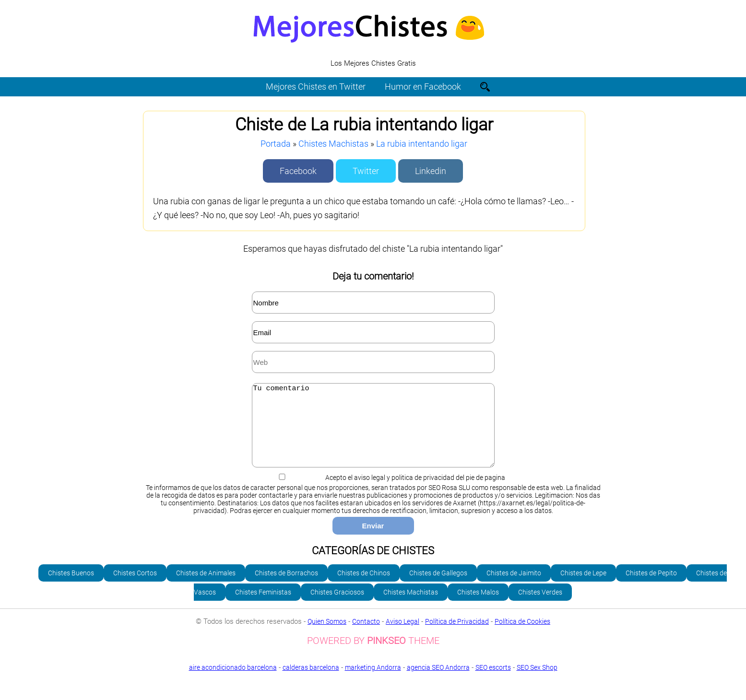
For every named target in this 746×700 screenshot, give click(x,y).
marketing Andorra (373, 682)
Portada (276, 144)
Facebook (298, 171)
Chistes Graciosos (337, 607)
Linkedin (431, 171)
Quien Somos (327, 636)
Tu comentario (373, 432)
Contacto (366, 636)
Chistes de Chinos (364, 587)
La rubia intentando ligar (422, 144)
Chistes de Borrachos (286, 587)
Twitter (366, 171)
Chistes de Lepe (583, 587)
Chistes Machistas (333, 144)
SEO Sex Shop (373, 689)
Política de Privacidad (457, 636)
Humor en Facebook (423, 87)
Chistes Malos (478, 607)
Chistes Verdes (540, 607)
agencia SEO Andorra (438, 682)
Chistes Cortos (135, 587)
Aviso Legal (403, 636)
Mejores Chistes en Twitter (316, 87)
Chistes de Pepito (651, 587)
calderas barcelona (311, 682)
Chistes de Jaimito (514, 587)
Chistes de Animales (206, 587)
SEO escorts (493, 682)
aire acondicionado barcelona (233, 682)
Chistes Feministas (263, 607)
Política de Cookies (522, 636)
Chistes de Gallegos (438, 587)
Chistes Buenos (71, 587)
